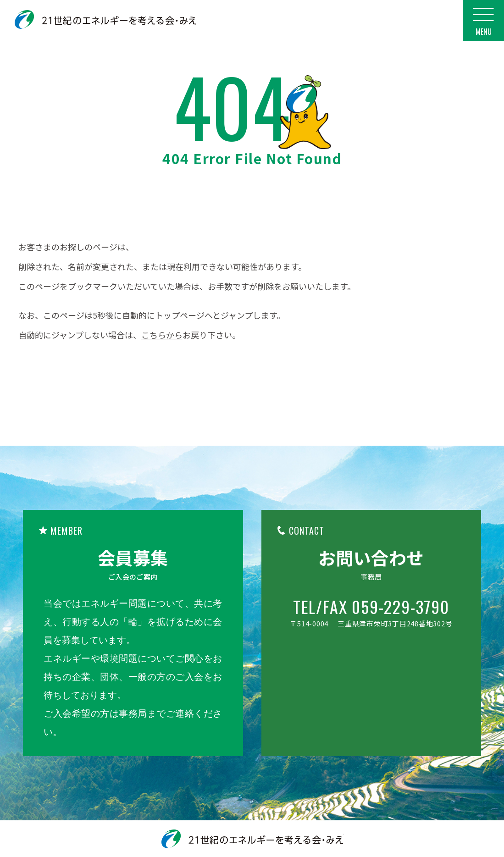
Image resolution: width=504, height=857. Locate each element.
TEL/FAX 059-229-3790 (371, 607)
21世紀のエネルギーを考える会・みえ (105, 19)
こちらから (162, 335)
